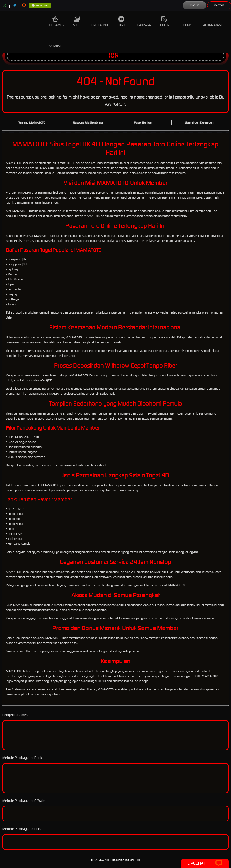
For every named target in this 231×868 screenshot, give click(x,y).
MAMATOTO (105, 860)
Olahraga (143, 21)
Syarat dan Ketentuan (199, 123)
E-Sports (185, 21)
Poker (165, 21)
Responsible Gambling (88, 123)
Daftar (219, 5)
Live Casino (99, 21)
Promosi (54, 42)
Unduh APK (40, 6)
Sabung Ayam (212, 21)
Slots (77, 21)
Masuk (194, 5)
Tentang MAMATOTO (32, 123)
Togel (122, 21)
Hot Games (56, 21)
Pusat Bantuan (144, 123)
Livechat (205, 863)
